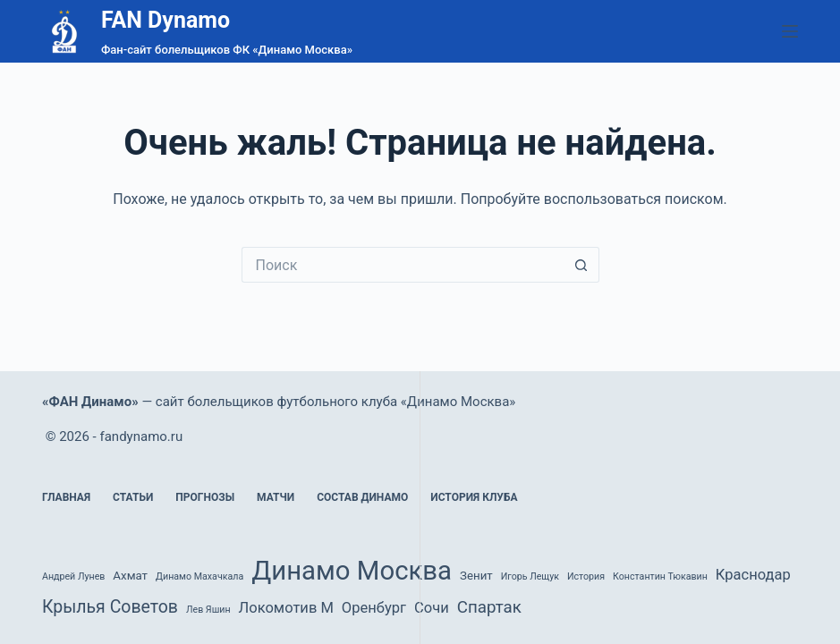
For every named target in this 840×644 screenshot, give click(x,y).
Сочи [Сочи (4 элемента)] (432, 608)
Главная (66, 497)
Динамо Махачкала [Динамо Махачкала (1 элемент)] (199, 576)
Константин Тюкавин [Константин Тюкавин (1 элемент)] (660, 576)
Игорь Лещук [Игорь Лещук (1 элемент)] (530, 576)
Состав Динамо (362, 497)
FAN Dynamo (165, 20)
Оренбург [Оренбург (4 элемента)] (374, 608)
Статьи (133, 497)
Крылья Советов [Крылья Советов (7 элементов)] (110, 607)
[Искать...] (403, 265)
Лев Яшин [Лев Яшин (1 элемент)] (208, 610)
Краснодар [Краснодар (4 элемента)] (753, 575)
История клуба (474, 497)
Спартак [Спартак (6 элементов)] (489, 607)
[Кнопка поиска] (581, 265)
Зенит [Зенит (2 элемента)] (476, 576)
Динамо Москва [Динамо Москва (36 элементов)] (352, 571)
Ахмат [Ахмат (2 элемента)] (130, 576)
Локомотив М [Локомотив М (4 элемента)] (286, 608)
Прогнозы (205, 497)
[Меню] (790, 31)
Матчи (276, 497)
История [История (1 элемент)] (586, 576)
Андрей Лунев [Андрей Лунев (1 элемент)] (73, 576)
